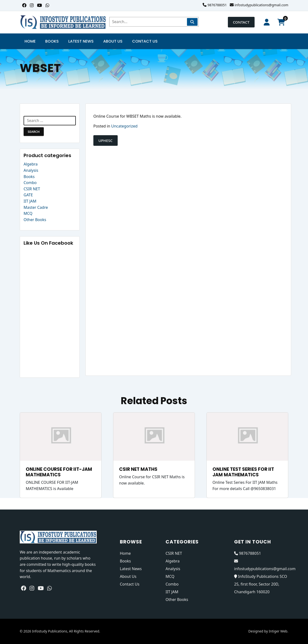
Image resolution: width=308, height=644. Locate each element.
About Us (113, 41)
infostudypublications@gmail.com (261, 5)
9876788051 (217, 5)
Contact (241, 22)
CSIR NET (32, 189)
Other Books (35, 220)
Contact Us (145, 41)
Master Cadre (36, 207)
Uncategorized (124, 126)
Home (30, 41)
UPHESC (106, 140)
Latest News (81, 41)
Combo (30, 183)
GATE (28, 195)
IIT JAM (30, 201)
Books (52, 41)
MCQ (28, 213)
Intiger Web (278, 631)
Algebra (31, 164)
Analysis (31, 170)
